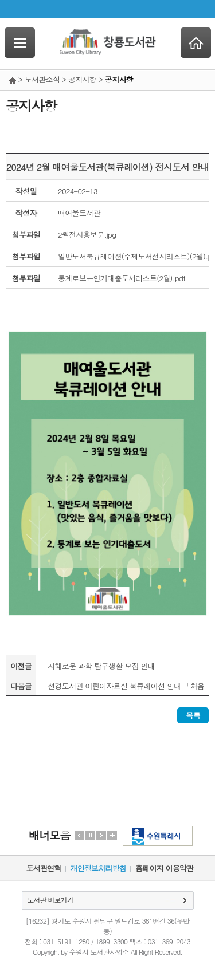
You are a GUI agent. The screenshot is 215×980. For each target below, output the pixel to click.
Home (196, 43)
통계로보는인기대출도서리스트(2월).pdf (122, 278)
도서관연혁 (44, 868)
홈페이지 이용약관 (164, 868)
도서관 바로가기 (50, 900)
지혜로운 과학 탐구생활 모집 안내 (101, 666)
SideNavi (20, 43)
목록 (193, 715)
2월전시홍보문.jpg (87, 235)
